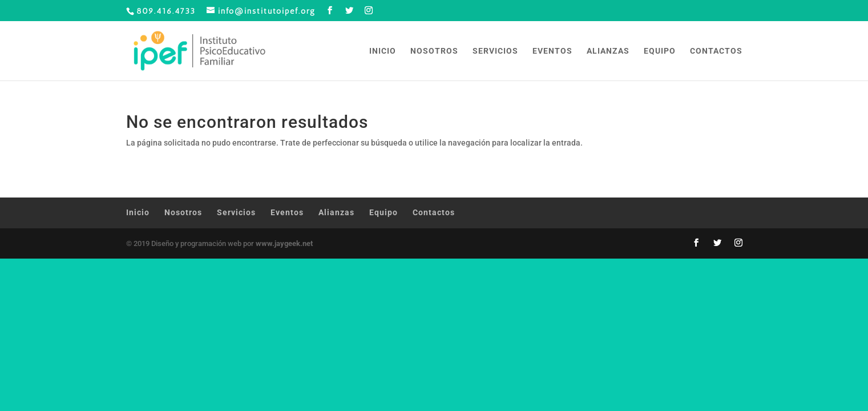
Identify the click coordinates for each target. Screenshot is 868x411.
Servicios (495, 51)
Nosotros (434, 51)
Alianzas (608, 51)
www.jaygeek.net (284, 243)
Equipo (660, 51)
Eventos (552, 51)
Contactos (716, 51)
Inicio (383, 51)
